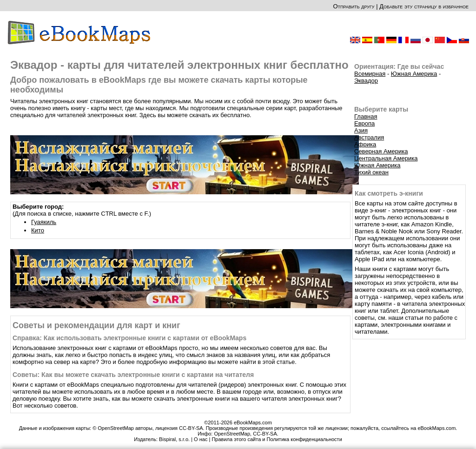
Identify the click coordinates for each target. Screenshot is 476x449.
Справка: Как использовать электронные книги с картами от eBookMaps (129, 338)
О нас (201, 439)
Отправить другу (354, 6)
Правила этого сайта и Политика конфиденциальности (277, 439)
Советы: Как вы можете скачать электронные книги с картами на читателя (133, 375)
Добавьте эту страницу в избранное (424, 6)
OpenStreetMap (232, 434)
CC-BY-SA (265, 434)
